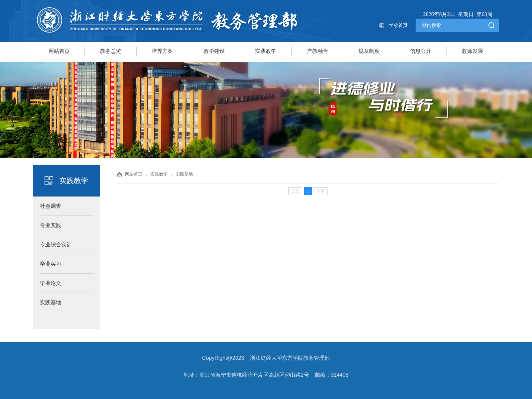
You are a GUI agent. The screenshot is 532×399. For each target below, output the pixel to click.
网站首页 (59, 51)
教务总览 (111, 51)
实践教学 (266, 51)
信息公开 (421, 51)
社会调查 (51, 206)
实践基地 (51, 302)
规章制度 (369, 51)
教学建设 (214, 51)
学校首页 (398, 25)
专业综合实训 (56, 245)
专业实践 (51, 225)
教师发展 (472, 51)
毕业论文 (51, 283)
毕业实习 (51, 264)
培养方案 (162, 51)
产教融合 (318, 51)
